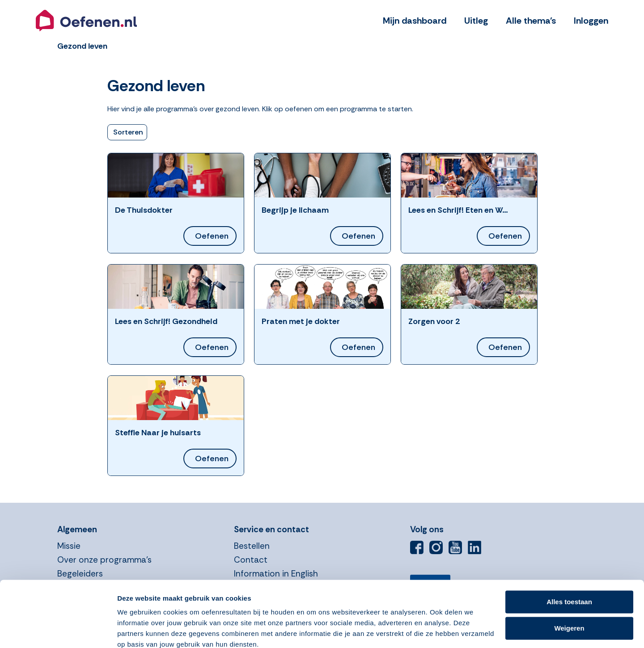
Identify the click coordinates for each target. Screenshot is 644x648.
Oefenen (212, 236)
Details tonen (138, 630)
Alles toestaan (569, 563)
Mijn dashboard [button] (415, 21)
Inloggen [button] (591, 21)
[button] (86, 21)
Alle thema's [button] (531, 21)
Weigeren (569, 589)
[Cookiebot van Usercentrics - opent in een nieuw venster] (58, 631)
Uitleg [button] (476, 21)
